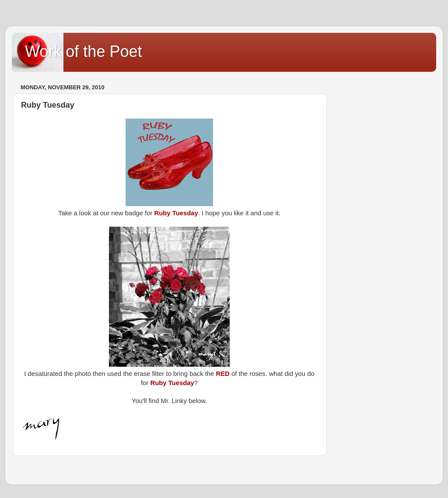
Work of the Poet (83, 51)
